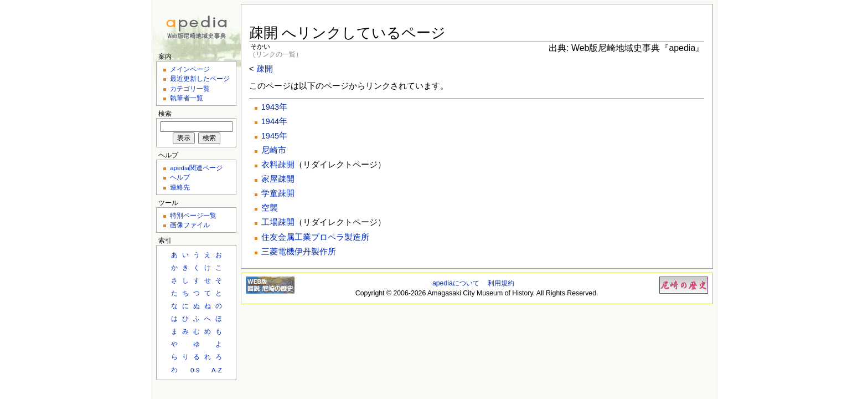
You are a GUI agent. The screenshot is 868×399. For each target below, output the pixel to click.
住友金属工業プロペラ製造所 (315, 237)
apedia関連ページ (196, 168)
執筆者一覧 (187, 98)
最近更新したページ (200, 78)
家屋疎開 (278, 179)
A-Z (217, 370)
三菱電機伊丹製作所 (299, 252)
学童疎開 (278, 193)
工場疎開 (278, 222)
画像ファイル (190, 225)
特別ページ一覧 (193, 215)
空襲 (270, 208)
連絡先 (180, 187)
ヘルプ (180, 177)
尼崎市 (274, 150)
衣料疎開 (278, 165)
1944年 (274, 121)
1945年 (274, 136)
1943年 (274, 107)
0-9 (195, 370)
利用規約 (501, 283)
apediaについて (456, 283)
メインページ (190, 69)
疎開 (265, 69)
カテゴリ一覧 (190, 88)
